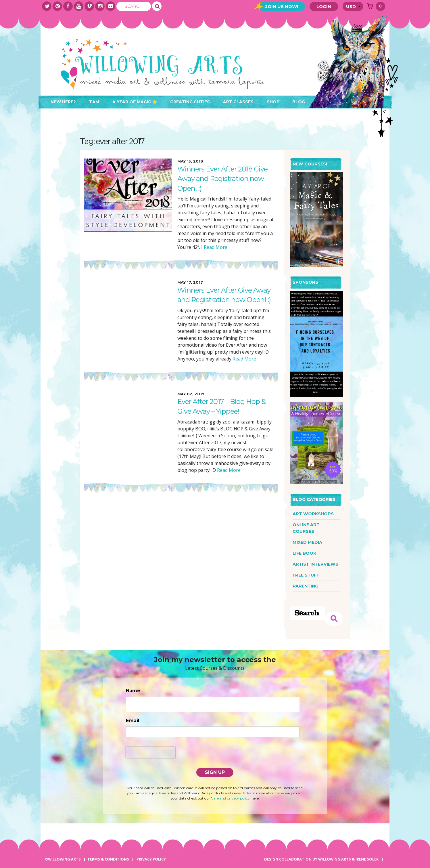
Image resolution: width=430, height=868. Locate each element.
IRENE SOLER (367, 859)
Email (133, 721)
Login (324, 6)
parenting (306, 586)
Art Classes (238, 102)
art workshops (313, 514)
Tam (94, 102)
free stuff (306, 575)
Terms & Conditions (108, 859)
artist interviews (315, 564)
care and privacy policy (231, 798)
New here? (63, 102)
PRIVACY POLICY (151, 859)
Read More (215, 247)
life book (304, 553)
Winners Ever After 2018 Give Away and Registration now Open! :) (222, 179)
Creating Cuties (190, 102)
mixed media (307, 542)
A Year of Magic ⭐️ (135, 102)
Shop (273, 102)
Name (133, 691)
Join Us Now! (282, 6)
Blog (299, 102)
